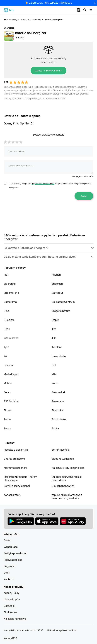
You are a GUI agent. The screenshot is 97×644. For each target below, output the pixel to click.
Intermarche (11, 338)
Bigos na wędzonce (63, 459)
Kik (6, 356)
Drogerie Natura (61, 311)
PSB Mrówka (11, 401)
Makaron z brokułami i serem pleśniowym (20, 478)
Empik (55, 320)
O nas (7, 540)
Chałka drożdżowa (14, 459)
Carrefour (57, 293)
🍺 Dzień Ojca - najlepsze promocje (49, 3)
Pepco (7, 392)
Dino (6, 311)
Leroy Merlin (59, 356)
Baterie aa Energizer (54, 20)
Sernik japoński (61, 450)
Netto (55, 383)
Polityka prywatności (16, 553)
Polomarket (58, 392)
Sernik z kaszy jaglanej (17, 486)
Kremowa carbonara (16, 468)
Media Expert (11, 374)
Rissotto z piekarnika (16, 450)
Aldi (6, 275)
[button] (48, 248)
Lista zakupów (12, 599)
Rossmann (58, 401)
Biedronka (10, 284)
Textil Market (59, 419)
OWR (7, 573)
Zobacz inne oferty (48, 71)
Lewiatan (9, 365)
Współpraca (11, 547)
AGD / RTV (25, 20)
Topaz (7, 428)
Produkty (13, 20)
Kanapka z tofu (12, 495)
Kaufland (57, 347)
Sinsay (8, 410)
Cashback (9, 606)
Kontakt (8, 579)
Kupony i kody (11, 593)
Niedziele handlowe (15, 619)
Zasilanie (37, 20)
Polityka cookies (13, 560)
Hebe (7, 329)
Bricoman (57, 284)
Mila (54, 374)
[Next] (95, 3)
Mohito (8, 383)
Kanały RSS (10, 638)
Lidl (54, 365)
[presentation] (48, 210)
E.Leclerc (9, 320)
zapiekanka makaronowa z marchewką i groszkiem (67, 497)
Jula (54, 338)
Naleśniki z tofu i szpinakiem (68, 468)
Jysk (6, 347)
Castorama (10, 302)
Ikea (54, 329)
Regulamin (10, 566)
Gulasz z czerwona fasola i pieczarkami (67, 478)
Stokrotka (57, 410)
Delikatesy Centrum (63, 302)
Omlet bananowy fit (63, 486)
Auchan (56, 275)
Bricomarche (11, 293)
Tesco (7, 419)
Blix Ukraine (10, 612)
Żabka (55, 428)
